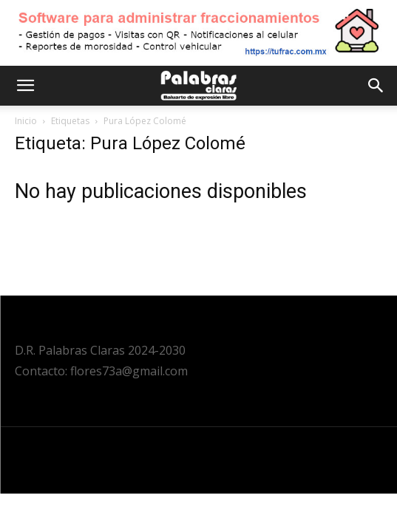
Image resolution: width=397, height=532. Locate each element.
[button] (25, 86)
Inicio (26, 121)
